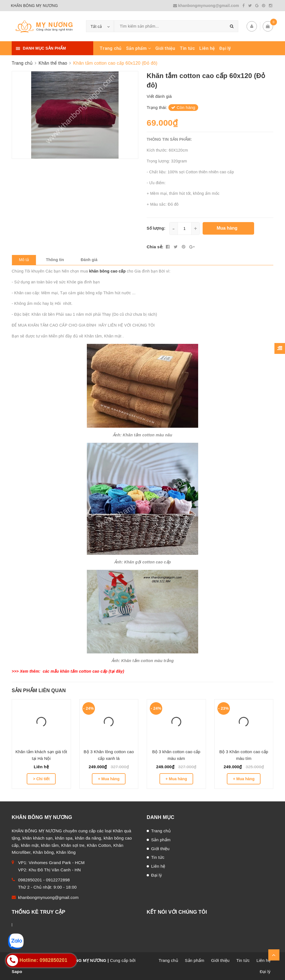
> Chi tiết (41, 779)
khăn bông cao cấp (108, 271)
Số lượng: (156, 228)
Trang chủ (110, 48)
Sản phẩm (139, 48)
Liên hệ (207, 48)
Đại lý (225, 48)
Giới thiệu (165, 48)
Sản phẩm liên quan (39, 690)
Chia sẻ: (155, 247)
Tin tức (187, 48)
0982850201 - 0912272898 (44, 880)
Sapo (17, 972)
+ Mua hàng (109, 779)
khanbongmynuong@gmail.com (207, 6)
